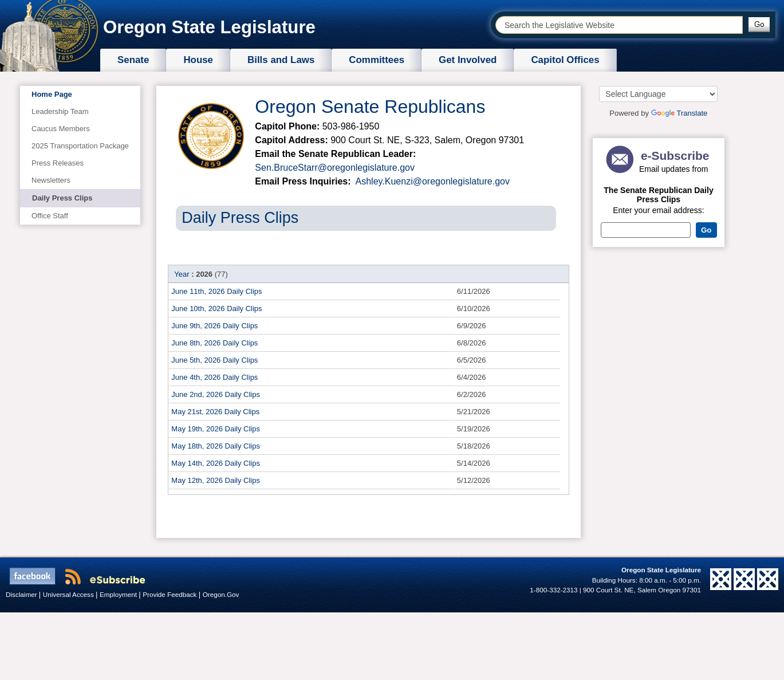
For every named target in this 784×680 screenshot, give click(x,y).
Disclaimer (22, 594)
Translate (679, 113)
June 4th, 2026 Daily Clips (214, 377)
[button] (759, 25)
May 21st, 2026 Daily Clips (215, 412)
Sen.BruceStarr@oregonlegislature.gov (335, 168)
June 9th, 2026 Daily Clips (214, 326)
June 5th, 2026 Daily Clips (214, 360)
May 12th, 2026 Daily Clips (216, 480)
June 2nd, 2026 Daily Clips (216, 394)
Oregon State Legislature (209, 27)
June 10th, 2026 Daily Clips (216, 308)
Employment (119, 594)
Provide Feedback (170, 594)
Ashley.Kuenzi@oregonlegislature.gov (432, 181)
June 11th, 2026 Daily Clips (216, 291)
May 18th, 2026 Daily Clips (216, 446)
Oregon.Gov (221, 594)
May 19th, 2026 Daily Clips (216, 429)
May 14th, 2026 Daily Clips (216, 463)
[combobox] (619, 25)
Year (182, 274)
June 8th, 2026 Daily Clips (214, 343)
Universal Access (69, 594)
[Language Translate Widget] (658, 94)
